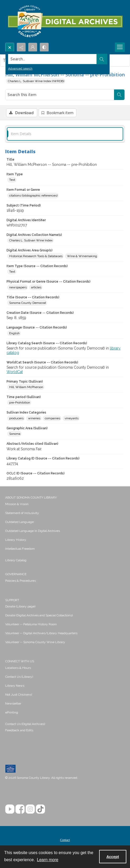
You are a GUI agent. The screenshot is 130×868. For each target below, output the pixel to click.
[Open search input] (10, 47)
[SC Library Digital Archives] (65, 21)
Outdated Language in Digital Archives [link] (33, 531)
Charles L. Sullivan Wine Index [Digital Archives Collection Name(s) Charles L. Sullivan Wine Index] (31, 240)
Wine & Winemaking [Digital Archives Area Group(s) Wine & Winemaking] (82, 256)
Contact (65, 840)
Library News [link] (15, 686)
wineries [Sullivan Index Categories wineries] (34, 418)
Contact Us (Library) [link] (19, 677)
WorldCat (15, 372)
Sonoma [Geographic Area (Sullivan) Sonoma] (15, 434)
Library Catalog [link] (16, 560)
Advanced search (20, 68)
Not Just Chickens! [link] (19, 695)
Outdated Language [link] (19, 522)
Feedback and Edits (19, 730)
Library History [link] (16, 540)
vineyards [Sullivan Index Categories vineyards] (72, 418)
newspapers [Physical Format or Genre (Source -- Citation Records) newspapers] (18, 287)
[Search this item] (60, 95)
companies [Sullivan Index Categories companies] (52, 418)
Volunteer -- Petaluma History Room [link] (31, 624)
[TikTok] (40, 809)
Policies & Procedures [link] (21, 581)
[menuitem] (65, 504)
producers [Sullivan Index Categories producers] (16, 418)
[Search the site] (52, 59)
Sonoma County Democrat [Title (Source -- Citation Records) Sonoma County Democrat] (28, 303)
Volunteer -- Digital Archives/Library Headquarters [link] (41, 633)
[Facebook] (20, 809)
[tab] (65, 134)
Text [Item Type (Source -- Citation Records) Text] (12, 272)
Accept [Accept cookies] (113, 857)
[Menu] (120, 47)
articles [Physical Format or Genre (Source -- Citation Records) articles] (36, 287)
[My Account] (33, 47)
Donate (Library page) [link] (20, 606)
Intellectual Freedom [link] (20, 549)
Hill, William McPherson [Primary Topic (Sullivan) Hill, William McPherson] (26, 387)
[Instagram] (30, 809)
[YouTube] (10, 809)
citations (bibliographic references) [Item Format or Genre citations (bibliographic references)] (33, 195)
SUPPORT (12, 600)
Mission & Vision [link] (17, 504)
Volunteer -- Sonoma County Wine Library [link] (35, 642)
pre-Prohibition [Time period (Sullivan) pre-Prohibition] (20, 403)
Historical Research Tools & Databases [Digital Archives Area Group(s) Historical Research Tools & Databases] (36, 256)
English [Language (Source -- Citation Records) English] (14, 333)
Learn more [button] (48, 860)
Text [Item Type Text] (12, 180)
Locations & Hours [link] (18, 668)
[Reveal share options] (21, 47)
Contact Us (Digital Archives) (25, 724)
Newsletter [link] (13, 703)
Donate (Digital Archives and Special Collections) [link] (39, 615)
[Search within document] (119, 95)
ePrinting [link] (12, 712)
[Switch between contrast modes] (44, 47)
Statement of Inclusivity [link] (22, 513)
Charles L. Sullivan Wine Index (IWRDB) (36, 81)
